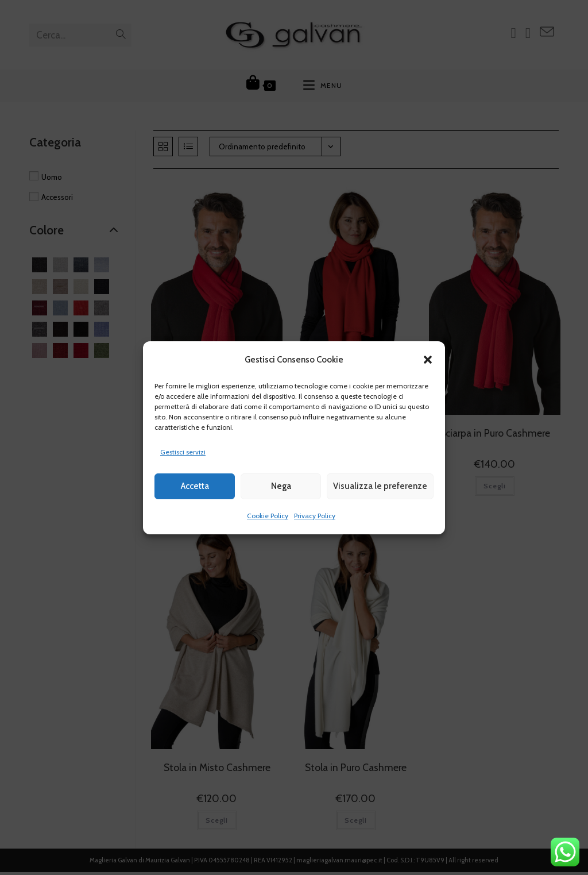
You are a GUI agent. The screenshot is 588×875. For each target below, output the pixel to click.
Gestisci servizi (183, 452)
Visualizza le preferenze (380, 486)
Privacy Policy (315, 516)
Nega (281, 486)
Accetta (195, 486)
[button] (428, 360)
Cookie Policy (268, 516)
